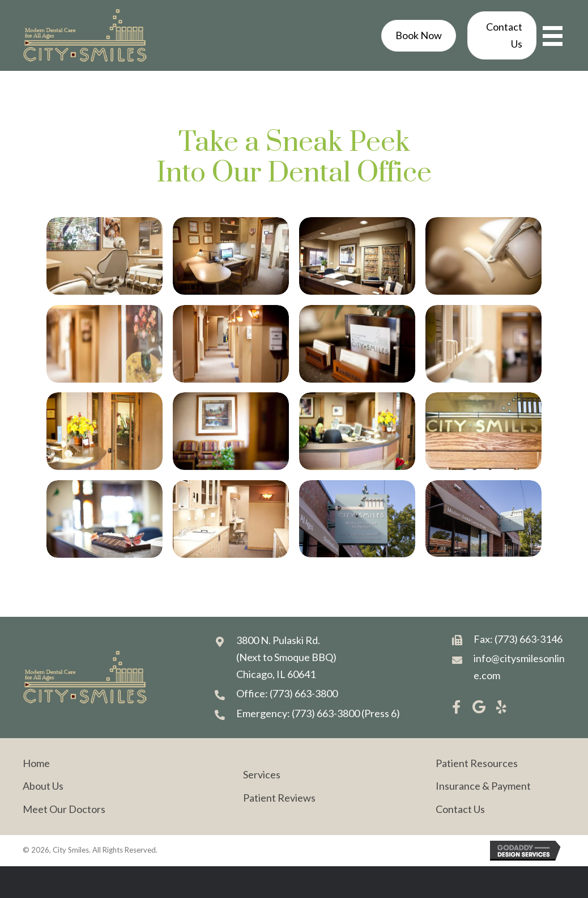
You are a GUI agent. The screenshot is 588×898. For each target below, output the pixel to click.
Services (262, 774)
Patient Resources (477, 763)
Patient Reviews (279, 798)
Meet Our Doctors (64, 809)
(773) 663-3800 (304, 693)
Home (36, 763)
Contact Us (460, 809)
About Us (43, 786)
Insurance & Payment (483, 786)
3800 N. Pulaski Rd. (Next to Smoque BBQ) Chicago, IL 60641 (286, 657)
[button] (456, 707)
